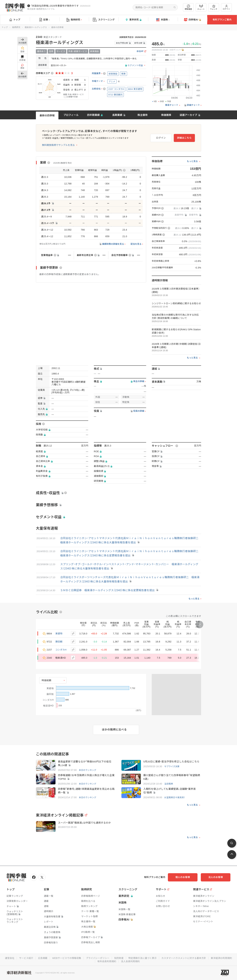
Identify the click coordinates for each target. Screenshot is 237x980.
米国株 (163, 20)
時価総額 (46, 680)
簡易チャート (172, 105)
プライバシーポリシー (98, 958)
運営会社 (10, 958)
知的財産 (119, 958)
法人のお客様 (216, 877)
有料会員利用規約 (107, 961)
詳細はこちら (184, 138)
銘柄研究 (74, 20)
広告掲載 (43, 958)
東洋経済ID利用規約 (221, 958)
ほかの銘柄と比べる (114, 730)
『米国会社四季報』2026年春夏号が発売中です (55, 6)
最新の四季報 (47, 115)
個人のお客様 (183, 877)
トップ (15, 20)
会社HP (140, 51)
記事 (45, 20)
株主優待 (142, 115)
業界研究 (133, 20)
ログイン (226, 7)
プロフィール (71, 115)
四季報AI (193, 20)
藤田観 (59, 642)
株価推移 (166, 115)
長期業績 (117, 115)
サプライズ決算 (172, 766)
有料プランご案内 (222, 20)
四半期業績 (93, 115)
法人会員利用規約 (130, 961)
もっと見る (192, 161)
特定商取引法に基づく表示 (143, 958)
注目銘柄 (169, 784)
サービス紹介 (26, 958)
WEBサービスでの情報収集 (67, 958)
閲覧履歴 (188, 7)
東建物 (59, 634)
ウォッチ (214, 7)
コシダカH (61, 650)
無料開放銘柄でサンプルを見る (58, 145)
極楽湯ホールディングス (36, 27)
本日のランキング (88, 770)
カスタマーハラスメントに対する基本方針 (184, 958)
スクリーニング (104, 20)
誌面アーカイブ (188, 115)
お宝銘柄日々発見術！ (175, 797)
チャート (201, 7)
